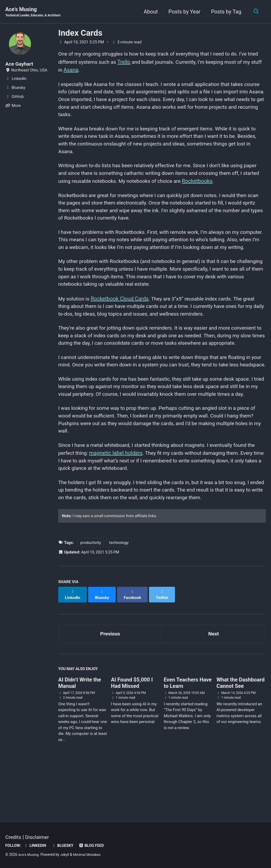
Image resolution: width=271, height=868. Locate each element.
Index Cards (80, 33)
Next (214, 681)
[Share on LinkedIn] (73, 644)
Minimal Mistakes (89, 855)
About (149, 12)
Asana (92, 70)
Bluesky (64, 846)
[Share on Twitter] (164, 644)
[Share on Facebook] (134, 644)
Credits (14, 837)
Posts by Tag (225, 12)
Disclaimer (38, 837)
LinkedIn (36, 846)
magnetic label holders (118, 502)
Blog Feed (94, 846)
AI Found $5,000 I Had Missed (132, 731)
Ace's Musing (34, 12)
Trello (139, 62)
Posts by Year (183, 12)
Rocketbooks (221, 186)
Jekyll (66, 855)
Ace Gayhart (20, 64)
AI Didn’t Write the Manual (80, 731)
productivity (91, 595)
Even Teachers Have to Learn (188, 731)
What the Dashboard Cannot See (241, 731)
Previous (110, 681)
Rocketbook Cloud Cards (121, 317)
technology (119, 595)
